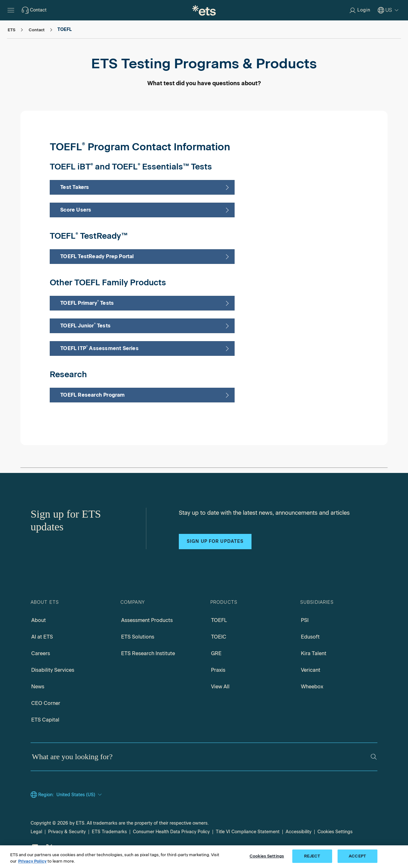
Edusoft (310, 637)
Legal (36, 832)
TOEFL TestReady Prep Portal (97, 256)
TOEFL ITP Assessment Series (99, 348)
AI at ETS (42, 637)
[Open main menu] (11, 10)
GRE (216, 653)
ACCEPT (357, 856)
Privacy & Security (67, 832)
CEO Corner (46, 703)
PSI (305, 620)
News (38, 687)
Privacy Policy (32, 861)
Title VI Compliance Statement (248, 832)
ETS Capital (45, 720)
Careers (41, 653)
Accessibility (299, 832)
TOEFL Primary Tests (88, 303)
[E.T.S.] (204, 10)
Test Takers (75, 187)
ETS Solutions (138, 637)
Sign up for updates (215, 541)
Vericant (311, 670)
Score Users (76, 210)
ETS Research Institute (148, 653)
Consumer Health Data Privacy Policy (171, 832)
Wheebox (312, 687)
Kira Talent (314, 653)
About (39, 620)
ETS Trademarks (109, 832)
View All (220, 687)
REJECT (312, 856)
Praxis (218, 670)
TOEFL (219, 620)
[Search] (374, 757)
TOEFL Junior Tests (86, 325)
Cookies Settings (335, 832)
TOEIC (219, 637)
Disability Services (53, 670)
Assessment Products (147, 620)
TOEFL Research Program (92, 395)
